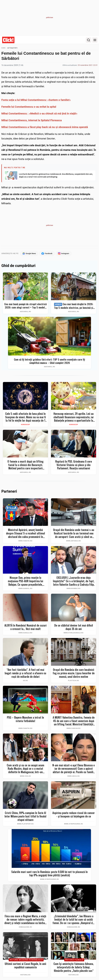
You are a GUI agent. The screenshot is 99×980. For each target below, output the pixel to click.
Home (3, 48)
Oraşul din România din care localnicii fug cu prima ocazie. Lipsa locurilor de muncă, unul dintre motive (74, 673)
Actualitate (12, 48)
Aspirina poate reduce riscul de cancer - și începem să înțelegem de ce (74, 815)
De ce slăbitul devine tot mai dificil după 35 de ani (74, 627)
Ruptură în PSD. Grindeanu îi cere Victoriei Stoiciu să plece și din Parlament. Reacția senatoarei (74, 465)
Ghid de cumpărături (18, 266)
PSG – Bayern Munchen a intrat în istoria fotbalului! (25, 719)
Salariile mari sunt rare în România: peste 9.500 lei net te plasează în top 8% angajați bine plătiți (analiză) (49, 873)
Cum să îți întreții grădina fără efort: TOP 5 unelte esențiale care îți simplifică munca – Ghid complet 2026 (49, 361)
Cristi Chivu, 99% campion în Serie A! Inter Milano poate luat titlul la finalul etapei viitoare (25, 816)
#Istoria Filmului (74, 960)
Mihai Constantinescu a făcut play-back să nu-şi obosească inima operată (45, 127)
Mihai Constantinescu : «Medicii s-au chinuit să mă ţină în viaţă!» (39, 113)
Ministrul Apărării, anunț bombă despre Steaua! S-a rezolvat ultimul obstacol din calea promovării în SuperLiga (26, 533)
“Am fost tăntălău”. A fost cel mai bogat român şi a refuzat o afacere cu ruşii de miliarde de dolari (25, 673)
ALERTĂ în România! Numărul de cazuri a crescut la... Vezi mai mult (26, 627)
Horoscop (25, 425)
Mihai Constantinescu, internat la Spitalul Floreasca (32, 120)
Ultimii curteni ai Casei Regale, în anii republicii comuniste (25, 966)
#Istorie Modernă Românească (26, 960)
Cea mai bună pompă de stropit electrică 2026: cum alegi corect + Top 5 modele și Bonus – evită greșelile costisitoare (25, 306)
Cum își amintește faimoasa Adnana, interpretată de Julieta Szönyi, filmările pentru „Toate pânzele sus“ (74, 967)
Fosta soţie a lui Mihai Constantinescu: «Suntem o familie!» (36, 100)
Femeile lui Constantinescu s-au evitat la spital (29, 107)
